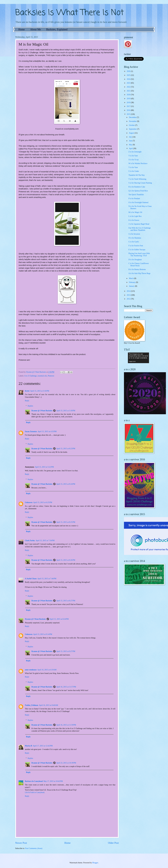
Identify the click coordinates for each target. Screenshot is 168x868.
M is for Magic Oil (135, 212)
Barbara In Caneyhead (34, 781)
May (131, 145)
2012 (129, 299)
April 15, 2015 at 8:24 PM (66, 484)
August (132, 133)
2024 (129, 79)
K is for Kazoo (134, 220)
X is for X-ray (134, 160)
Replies (30, 406)
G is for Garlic (134, 242)
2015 (129, 114)
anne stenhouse (31, 670)
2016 (129, 110)
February (132, 282)
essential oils (42, 376)
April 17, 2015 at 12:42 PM (43, 746)
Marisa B (29, 746)
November (133, 121)
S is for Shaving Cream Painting (140, 183)
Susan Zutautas (31, 432)
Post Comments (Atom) (34, 848)
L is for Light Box (135, 216)
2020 (129, 95)
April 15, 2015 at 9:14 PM (43, 634)
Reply (27, 401)
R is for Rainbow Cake (137, 187)
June (131, 141)
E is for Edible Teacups (137, 250)
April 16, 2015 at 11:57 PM (66, 687)
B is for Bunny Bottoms (137, 269)
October (132, 125)
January (132, 286)
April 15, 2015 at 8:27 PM (66, 601)
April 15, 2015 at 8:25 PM (66, 522)
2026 (129, 71)
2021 (129, 91)
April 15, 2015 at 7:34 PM (45, 541)
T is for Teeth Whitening (137, 179)
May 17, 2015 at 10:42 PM (53, 781)
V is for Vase (133, 167)
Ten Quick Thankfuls (136, 195)
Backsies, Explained (57, 29)
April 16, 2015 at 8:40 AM (48, 705)
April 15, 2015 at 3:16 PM (40, 391)
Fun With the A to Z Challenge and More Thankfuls (139, 229)
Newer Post (21, 843)
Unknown (29, 502)
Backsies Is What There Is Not (69, 13)
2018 (129, 103)
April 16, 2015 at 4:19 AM (47, 670)
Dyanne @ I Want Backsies (42, 411)
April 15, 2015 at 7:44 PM (47, 579)
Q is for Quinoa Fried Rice (138, 191)
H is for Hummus (135, 238)
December (133, 117)
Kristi (27, 391)
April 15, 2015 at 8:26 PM (66, 560)
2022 (129, 87)
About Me (36, 29)
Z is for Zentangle (135, 152)
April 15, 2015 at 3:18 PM (66, 411)
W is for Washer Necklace (138, 163)
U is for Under (134, 171)
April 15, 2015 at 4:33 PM (47, 432)
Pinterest (51, 376)
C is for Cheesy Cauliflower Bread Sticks (139, 265)
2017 (129, 106)
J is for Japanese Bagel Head (139, 224)
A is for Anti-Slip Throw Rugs (139, 273)
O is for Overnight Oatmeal (138, 202)
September (133, 129)
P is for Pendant (134, 199)
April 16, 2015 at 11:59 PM (66, 725)
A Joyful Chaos (31, 579)
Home (22, 29)
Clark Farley (30, 541)
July (131, 137)
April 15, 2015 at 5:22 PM (44, 467)
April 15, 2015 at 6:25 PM (43, 502)
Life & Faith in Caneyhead (35, 792)
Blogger (95, 863)
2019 (129, 99)
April (131, 148)
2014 (129, 291)
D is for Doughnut (135, 260)
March (132, 278)
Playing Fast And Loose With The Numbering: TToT (139, 255)
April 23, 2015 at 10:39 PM (66, 763)
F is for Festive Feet (136, 246)
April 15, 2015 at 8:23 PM (66, 449)
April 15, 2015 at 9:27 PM (66, 651)
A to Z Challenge (30, 376)
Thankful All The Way (137, 175)
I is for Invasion (134, 234)
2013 (129, 295)
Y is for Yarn (133, 156)
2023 (129, 83)
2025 (129, 75)
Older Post (113, 843)
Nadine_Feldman (32, 705)
